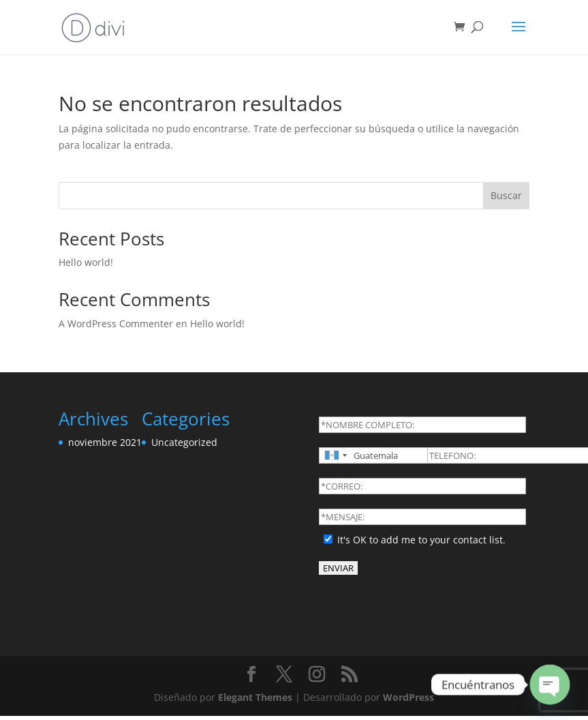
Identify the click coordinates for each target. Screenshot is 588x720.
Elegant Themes (255, 697)
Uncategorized (184, 442)
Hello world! (86, 262)
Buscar (506, 195)
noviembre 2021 (105, 442)
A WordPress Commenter (116, 324)
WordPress (408, 697)
